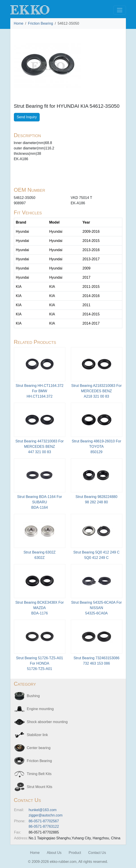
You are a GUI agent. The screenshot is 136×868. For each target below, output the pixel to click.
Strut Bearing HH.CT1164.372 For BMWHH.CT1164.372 (40, 391)
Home (19, 23)
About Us (54, 853)
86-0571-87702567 (44, 821)
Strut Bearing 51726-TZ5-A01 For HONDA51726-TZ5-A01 (40, 663)
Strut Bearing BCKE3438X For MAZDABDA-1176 (39, 608)
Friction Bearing (41, 23)
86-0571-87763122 (44, 826)
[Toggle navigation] (120, 10)
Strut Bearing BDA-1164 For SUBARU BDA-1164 (39, 502)
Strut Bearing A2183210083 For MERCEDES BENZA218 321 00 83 (96, 391)
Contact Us (97, 853)
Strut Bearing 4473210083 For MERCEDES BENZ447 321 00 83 (40, 447)
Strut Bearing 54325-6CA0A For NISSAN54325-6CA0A (97, 608)
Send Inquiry (27, 117)
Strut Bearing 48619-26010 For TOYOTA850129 (96, 447)
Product (75, 853)
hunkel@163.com (43, 810)
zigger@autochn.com (46, 815)
